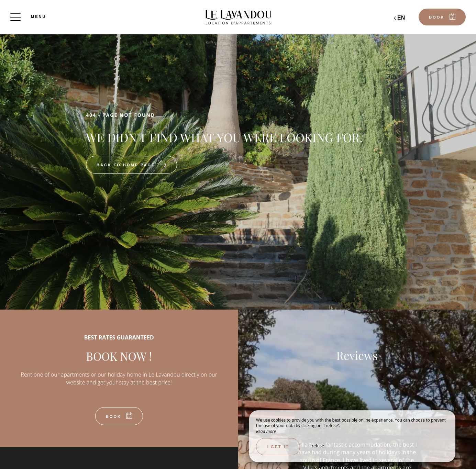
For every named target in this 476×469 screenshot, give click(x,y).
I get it (278, 447)
